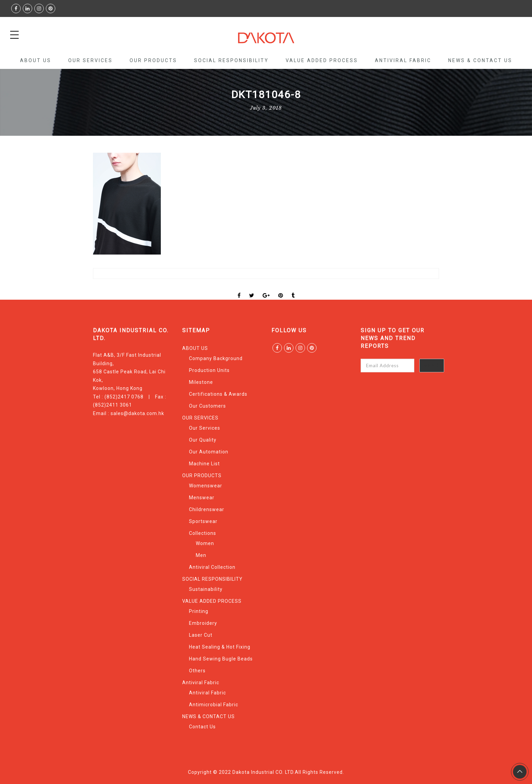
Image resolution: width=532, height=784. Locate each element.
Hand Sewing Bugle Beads (221, 659)
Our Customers (207, 406)
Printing (199, 611)
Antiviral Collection (212, 567)
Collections (203, 533)
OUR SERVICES (90, 60)
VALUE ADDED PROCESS (322, 60)
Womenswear (206, 486)
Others (197, 671)
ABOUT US (36, 60)
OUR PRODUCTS (153, 60)
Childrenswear (207, 509)
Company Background (216, 358)
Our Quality (203, 440)
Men (201, 555)
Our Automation (209, 452)
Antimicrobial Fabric (214, 705)
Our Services (205, 428)
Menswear (202, 498)
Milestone (201, 382)
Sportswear (203, 521)
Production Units (209, 370)
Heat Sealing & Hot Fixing (220, 647)
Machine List (204, 464)
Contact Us (202, 727)
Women (205, 543)
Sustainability (206, 589)
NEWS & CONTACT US (480, 60)
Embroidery (203, 623)
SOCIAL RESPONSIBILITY (231, 60)
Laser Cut (201, 635)
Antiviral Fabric (403, 60)
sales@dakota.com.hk (137, 413)
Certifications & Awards (218, 394)
